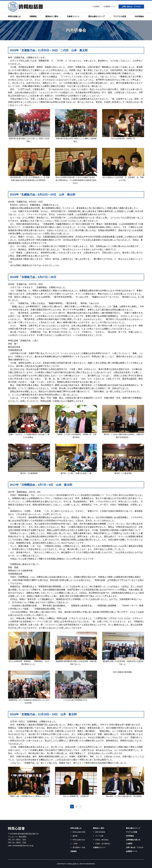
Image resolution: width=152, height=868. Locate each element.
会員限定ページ (110, 6)
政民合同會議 (100, 832)
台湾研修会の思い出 (133, 840)
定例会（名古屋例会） (103, 844)
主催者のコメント (99, 847)
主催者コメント (73, 16)
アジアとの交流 (120, 16)
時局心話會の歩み (79, 840)
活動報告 (33, 16)
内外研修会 (139, 16)
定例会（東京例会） (102, 840)
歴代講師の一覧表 (79, 847)
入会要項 (96, 6)
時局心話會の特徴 (79, 832)
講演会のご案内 (52, 16)
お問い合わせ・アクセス (131, 7)
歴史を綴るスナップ (96, 16)
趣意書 (75, 836)
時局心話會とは (14, 16)
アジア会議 (99, 836)
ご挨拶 (75, 844)
